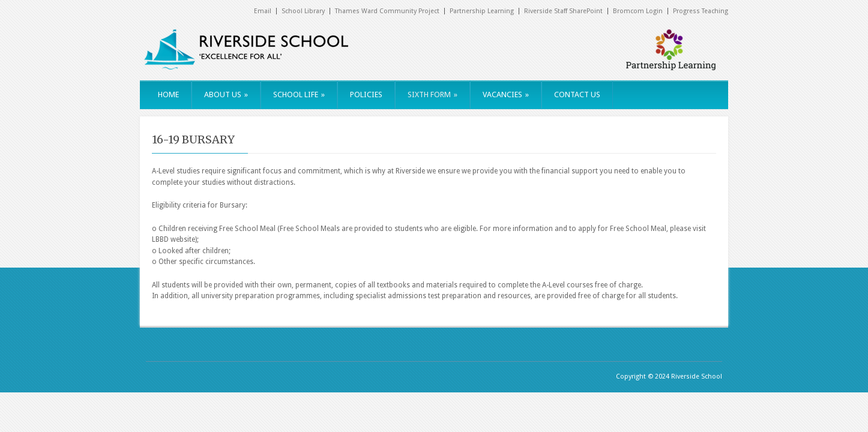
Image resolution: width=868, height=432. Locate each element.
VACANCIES (506, 94)
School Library (303, 11)
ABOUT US (226, 94)
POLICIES (366, 94)
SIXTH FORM (432, 94)
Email (263, 11)
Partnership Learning (482, 11)
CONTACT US (577, 94)
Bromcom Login (638, 11)
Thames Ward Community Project (387, 11)
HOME (168, 94)
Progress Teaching (701, 11)
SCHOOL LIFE (299, 94)
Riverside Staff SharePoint (563, 11)
